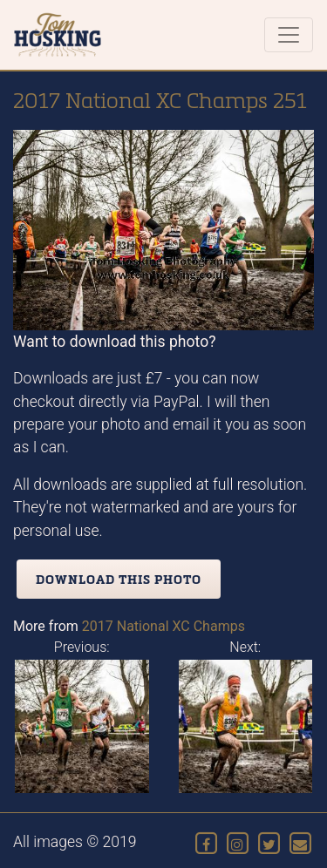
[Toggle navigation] (289, 35)
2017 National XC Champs (163, 626)
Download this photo (119, 579)
